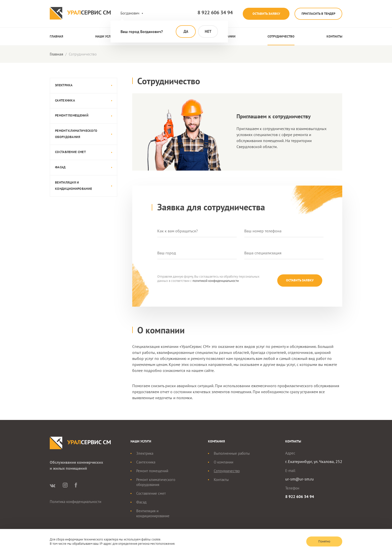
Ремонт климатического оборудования (76, 134)
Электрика (64, 85)
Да (186, 31)
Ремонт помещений (72, 115)
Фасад (60, 167)
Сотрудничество (281, 36)
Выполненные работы (232, 454)
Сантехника (65, 100)
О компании (223, 462)
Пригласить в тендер (317, 14)
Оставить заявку (262, 14)
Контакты (334, 36)
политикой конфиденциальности (216, 281)
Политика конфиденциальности (75, 502)
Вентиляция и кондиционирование (73, 186)
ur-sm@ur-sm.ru (299, 479)
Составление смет (70, 152)
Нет (208, 31)
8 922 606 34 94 (210, 13)
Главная (56, 36)
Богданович (130, 13)
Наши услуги (106, 36)
